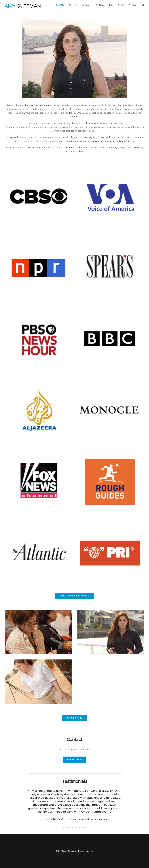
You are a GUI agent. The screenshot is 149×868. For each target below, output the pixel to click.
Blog (111, 5)
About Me (60, 5)
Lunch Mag (137, 147)
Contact (133, 5)
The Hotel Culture (73, 147)
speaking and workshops (103, 141)
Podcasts (100, 5)
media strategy (128, 141)
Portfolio (73, 5)
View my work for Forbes (74, 596)
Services (86, 5)
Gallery (121, 5)
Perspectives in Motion (37, 105)
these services (76, 113)
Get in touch (74, 760)
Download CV (74, 718)
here (121, 123)
